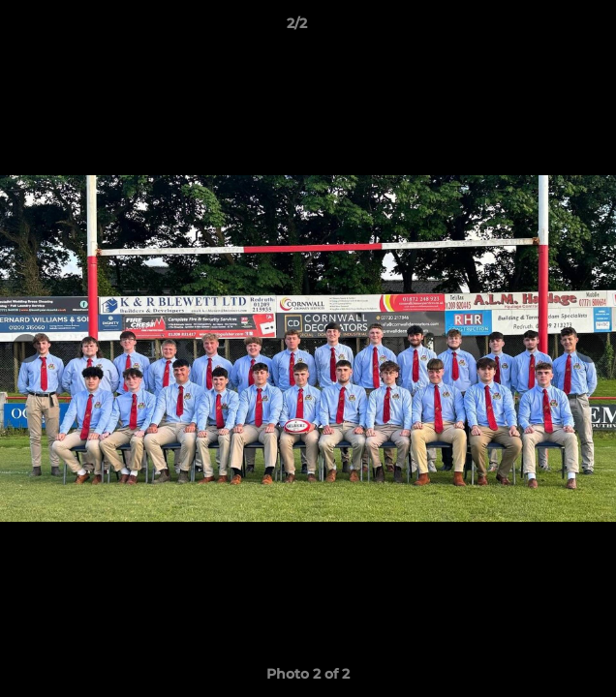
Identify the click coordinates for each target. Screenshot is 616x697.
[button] (546, 28)
